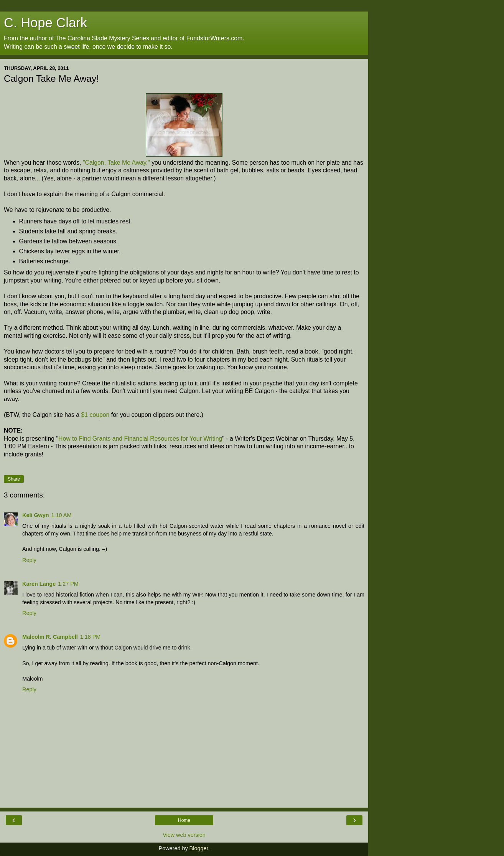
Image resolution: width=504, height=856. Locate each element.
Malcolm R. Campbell (50, 637)
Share (14, 479)
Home (184, 820)
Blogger (199, 848)
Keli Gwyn (36, 515)
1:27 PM (68, 584)
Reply (29, 560)
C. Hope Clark (45, 23)
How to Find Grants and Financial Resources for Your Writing (140, 439)
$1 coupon (95, 415)
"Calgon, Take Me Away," (116, 163)
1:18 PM (91, 637)
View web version (184, 835)
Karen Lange (39, 584)
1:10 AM (62, 515)
